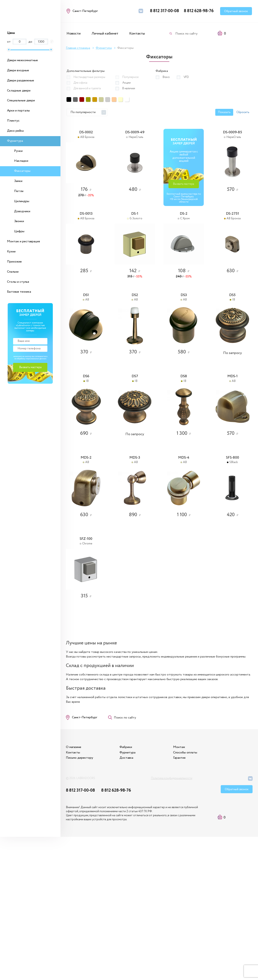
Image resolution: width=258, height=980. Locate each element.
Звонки (19, 221)
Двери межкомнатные (22, 60)
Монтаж (191, 887)
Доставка (133, 897)
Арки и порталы (18, 111)
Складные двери (19, 91)
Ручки (18, 151)
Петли (19, 191)
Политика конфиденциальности (172, 920)
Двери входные (18, 70)
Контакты (137, 34)
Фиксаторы (22, 171)
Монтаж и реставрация (23, 241)
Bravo (165, 76)
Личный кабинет (105, 34)
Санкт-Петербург (85, 853)
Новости (74, 34)
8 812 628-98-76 (199, 11)
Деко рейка (15, 131)
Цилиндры (22, 201)
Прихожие (14, 262)
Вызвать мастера (231, 191)
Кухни (11, 252)
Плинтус (13, 121)
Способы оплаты (197, 892)
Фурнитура (15, 141)
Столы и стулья (18, 282)
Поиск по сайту (186, 34)
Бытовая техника (19, 292)
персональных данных (36, 359)
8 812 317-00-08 (164, 11)
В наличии (129, 88)
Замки (18, 181)
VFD (186, 76)
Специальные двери (21, 100)
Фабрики (132, 887)
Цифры (19, 231)
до (30, 42)
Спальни (13, 272)
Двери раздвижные (21, 80)
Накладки (21, 161)
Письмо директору (80, 897)
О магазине (74, 887)
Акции (126, 82)
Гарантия (192, 897)
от (9, 42)
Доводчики (22, 211)
